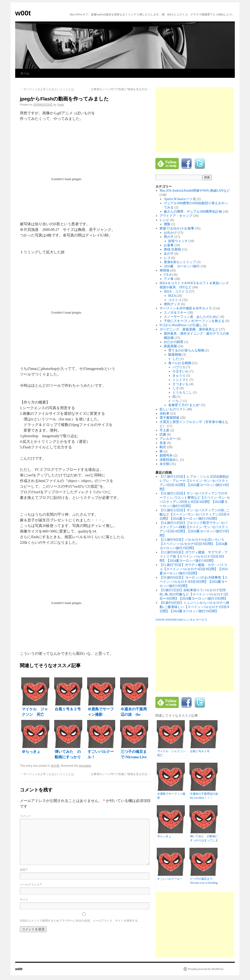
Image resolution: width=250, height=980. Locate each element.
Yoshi (60, 105)
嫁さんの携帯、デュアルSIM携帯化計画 (193, 212)
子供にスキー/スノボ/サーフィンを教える (194, 321)
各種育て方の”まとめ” (184, 405)
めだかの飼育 (174, 342)
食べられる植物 (180, 363)
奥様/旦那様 (172, 249)
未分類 (55, 766)
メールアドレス (31, 885)
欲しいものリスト (173, 409)
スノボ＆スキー (175, 313)
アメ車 (169, 279)
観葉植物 (175, 355)
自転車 (164, 413)
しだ (176, 359)
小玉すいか (181, 371)
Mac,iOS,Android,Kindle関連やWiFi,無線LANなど (195, 191)
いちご (177, 401)
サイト (24, 900)
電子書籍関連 (169, 418)
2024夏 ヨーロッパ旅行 (182, 266)
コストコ (175, 300)
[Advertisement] (195, 120)
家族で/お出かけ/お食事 (177, 228)
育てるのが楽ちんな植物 (186, 350)
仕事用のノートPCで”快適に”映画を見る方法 (121, 89)
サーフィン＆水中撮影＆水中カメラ (186, 308)
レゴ (167, 258)
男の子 (169, 237)
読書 (163, 435)
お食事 (169, 245)
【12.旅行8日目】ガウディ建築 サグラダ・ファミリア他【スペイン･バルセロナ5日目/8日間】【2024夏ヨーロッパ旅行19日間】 (194, 556)
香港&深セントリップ (180, 262)
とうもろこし (182, 392)
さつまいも (181, 384)
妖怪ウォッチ (178, 241)
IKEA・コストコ (176, 291)
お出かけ (170, 233)
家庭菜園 (170, 346)
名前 (24, 870)
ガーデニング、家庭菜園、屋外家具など (189, 329)
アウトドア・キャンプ (176, 216)
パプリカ (179, 367)
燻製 (167, 224)
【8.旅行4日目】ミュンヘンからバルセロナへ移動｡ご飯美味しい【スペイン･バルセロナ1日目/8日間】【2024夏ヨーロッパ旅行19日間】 (194, 607)
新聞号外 (166, 456)
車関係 (164, 270)
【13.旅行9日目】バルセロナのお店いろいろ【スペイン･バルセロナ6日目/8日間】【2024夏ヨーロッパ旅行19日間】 (194, 544)
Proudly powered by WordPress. (206, 969)
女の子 (169, 254)
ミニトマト (181, 380)
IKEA (172, 296)
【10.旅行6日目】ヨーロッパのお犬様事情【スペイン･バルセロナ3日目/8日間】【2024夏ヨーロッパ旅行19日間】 (194, 582)
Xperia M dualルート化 (180, 199)
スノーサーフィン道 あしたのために (192, 317)
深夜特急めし (169, 460)
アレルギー (168, 439)
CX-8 (167, 275)
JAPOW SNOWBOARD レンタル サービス (181, 620)
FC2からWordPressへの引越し (181, 325)
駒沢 (163, 447)
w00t (23, 13)
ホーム (25, 73)
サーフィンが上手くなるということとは (47, 89)
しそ (176, 388)
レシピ (164, 220)
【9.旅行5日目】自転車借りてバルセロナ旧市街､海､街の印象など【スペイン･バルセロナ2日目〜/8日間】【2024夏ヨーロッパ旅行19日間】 (194, 594)
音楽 (163, 443)
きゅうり (179, 376)
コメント (25, 816)
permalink (85, 766)
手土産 (164, 430)
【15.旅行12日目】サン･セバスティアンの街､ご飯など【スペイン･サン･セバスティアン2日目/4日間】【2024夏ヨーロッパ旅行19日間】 (194, 514)
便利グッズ (172, 304)
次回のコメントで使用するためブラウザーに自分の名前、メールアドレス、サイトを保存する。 (80, 921)
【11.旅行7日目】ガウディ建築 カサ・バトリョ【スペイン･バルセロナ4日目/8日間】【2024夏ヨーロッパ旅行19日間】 (194, 569)
